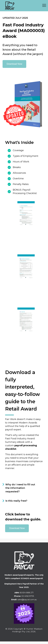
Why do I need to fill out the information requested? (20, 488)
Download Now (14, 64)
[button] (45, 5)
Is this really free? (16, 501)
